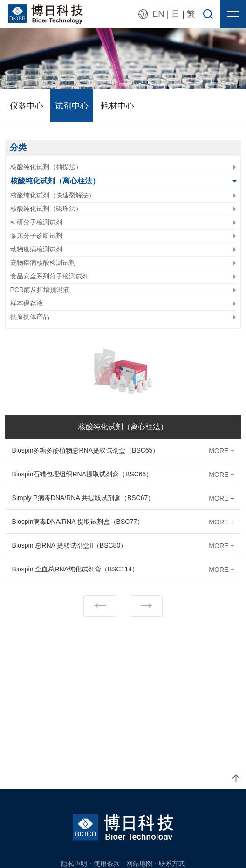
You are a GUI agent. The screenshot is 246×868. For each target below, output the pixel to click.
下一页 (146, 606)
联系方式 (172, 863)
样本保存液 (27, 303)
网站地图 (139, 863)
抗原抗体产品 (30, 317)
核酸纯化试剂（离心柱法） (55, 181)
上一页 (100, 606)
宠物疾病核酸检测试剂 (43, 263)
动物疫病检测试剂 (36, 249)
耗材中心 (117, 106)
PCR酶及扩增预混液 (40, 290)
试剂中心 (72, 106)
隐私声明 (74, 863)
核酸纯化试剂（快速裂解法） (53, 195)
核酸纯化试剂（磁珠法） (46, 209)
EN (158, 14)
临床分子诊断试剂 (36, 236)
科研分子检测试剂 (36, 222)
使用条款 (107, 863)
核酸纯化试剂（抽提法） (46, 167)
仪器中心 (27, 106)
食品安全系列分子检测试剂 (49, 276)
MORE (221, 451)
